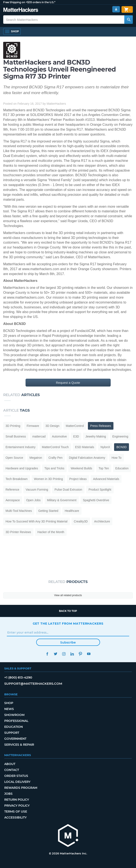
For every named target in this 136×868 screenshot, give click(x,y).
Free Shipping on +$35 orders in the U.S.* (29, 2)
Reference (12, 490)
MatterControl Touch (55, 447)
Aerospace (13, 500)
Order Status (16, 776)
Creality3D (81, 521)
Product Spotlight (100, 490)
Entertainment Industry (21, 447)
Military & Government (62, 500)
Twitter (56, 654)
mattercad (39, 436)
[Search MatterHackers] (129, 20)
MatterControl (75, 426)
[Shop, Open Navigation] (12, 31)
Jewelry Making (96, 436)
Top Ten (104, 468)
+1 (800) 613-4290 (18, 677)
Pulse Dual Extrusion (68, 490)
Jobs (8, 794)
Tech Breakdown (17, 479)
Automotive (59, 436)
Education (122, 468)
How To (116, 458)
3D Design (52, 426)
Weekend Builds (81, 468)
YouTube (89, 654)
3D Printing (13, 426)
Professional (16, 721)
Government (15, 739)
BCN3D (121, 447)
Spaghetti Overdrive (96, 500)
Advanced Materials (106, 479)
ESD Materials (85, 447)
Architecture (102, 521)
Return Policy (17, 800)
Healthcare (72, 511)
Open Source (14, 458)
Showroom (14, 715)
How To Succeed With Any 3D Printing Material (37, 521)
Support (12, 733)
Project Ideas (78, 479)
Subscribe (68, 642)
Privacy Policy (17, 806)
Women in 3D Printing (49, 479)
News (9, 709)
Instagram (64, 654)
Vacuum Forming (37, 490)
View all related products (68, 595)
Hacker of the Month (51, 532)
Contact (12, 770)
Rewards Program (21, 788)
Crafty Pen (56, 458)
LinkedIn (72, 654)
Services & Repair (19, 745)
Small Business (16, 436)
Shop (9, 703)
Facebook (47, 654)
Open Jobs (33, 500)
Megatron (36, 458)
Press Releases (101, 426)
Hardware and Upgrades (22, 468)
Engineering (120, 436)
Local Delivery (17, 782)
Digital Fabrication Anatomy (87, 458)
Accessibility (15, 817)
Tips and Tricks (54, 468)
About (10, 764)
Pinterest (81, 654)
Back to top (68, 611)
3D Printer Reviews (18, 532)
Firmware (33, 426)
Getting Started (48, 511)
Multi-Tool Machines (19, 511)
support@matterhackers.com (33, 684)
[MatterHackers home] (68, 836)
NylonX (105, 447)
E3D (76, 436)
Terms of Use (16, 812)
